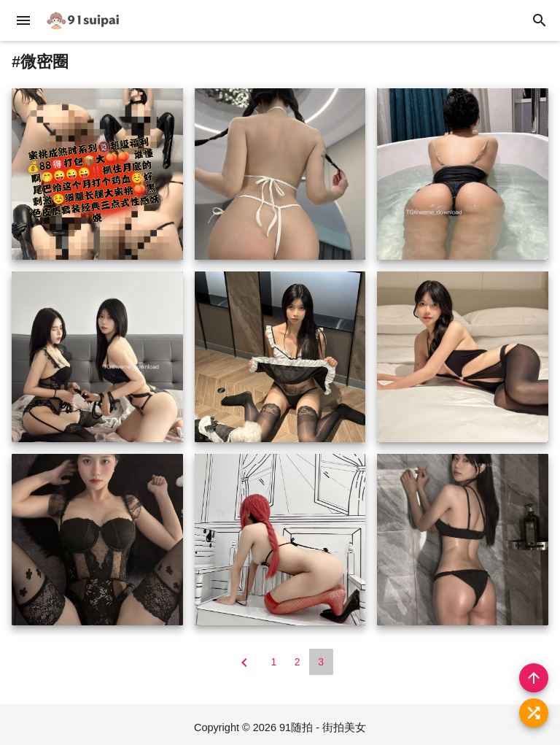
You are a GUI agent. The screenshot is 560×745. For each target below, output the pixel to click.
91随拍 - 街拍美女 (323, 727)
